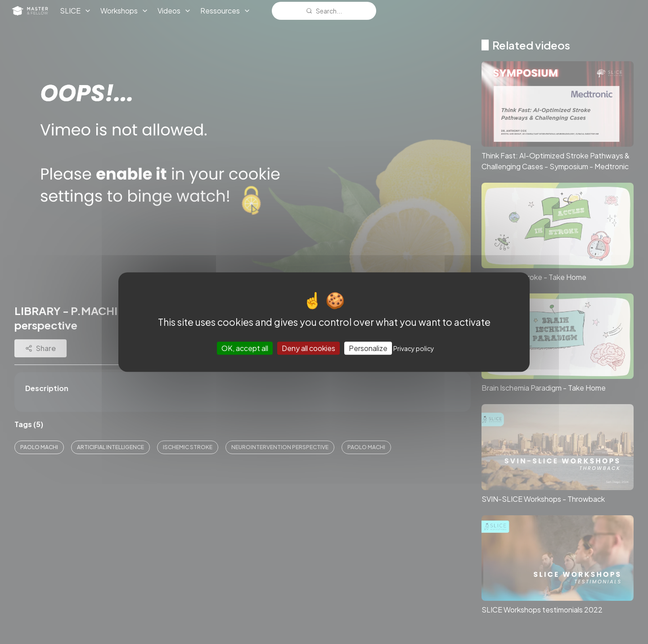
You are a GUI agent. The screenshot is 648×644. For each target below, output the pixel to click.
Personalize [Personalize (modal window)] (368, 348)
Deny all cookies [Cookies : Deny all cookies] (308, 348)
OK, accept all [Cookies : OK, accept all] (245, 348)
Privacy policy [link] (414, 348)
